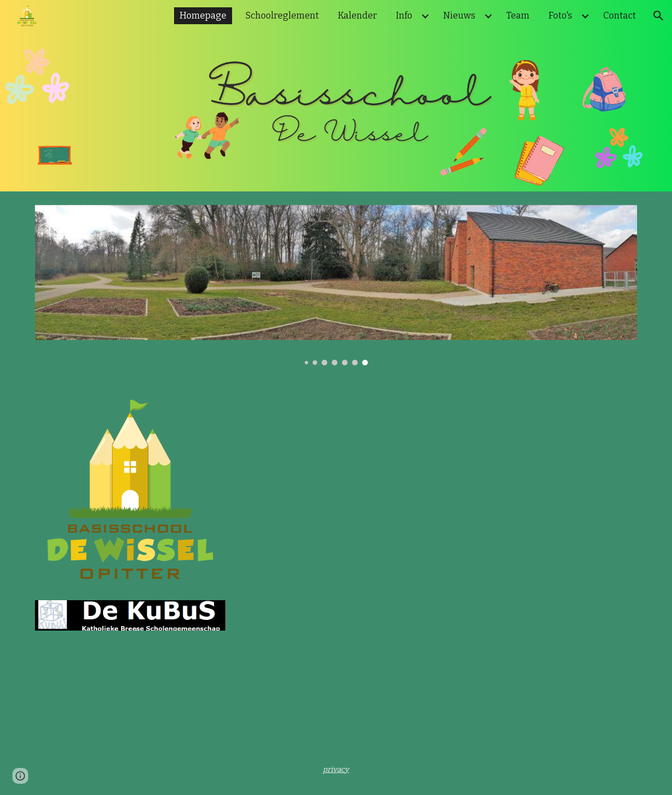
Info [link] (404, 15)
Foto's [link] (560, 15)
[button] (658, 16)
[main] (336, 769)
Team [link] (518, 15)
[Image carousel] (336, 285)
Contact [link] (620, 15)
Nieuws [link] (459, 15)
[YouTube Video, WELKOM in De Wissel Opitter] (387, 492)
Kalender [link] (357, 15)
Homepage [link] (203, 15)
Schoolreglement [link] (282, 15)
